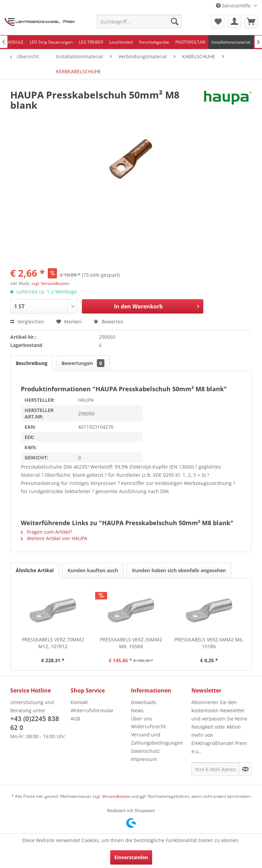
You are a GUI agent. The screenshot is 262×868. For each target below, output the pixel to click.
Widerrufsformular (92, 710)
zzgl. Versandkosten (50, 283)
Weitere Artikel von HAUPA (54, 538)
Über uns (142, 719)
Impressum (144, 759)
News (137, 710)
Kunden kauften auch (93, 570)
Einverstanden (131, 857)
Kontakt (79, 702)
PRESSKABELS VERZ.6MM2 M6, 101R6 (209, 643)
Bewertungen (83, 363)
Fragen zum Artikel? (46, 532)
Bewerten (108, 322)
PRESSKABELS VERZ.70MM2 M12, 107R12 (53, 643)
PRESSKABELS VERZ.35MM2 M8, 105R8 (131, 643)
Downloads (144, 702)
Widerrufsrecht (148, 726)
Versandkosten (116, 796)
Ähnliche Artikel (35, 570)
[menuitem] (140, 21)
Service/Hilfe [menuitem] (234, 6)
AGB (75, 719)
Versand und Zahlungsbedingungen (157, 739)
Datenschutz (145, 751)
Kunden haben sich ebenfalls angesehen (179, 570)
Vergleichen (27, 322)
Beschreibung (32, 363)
